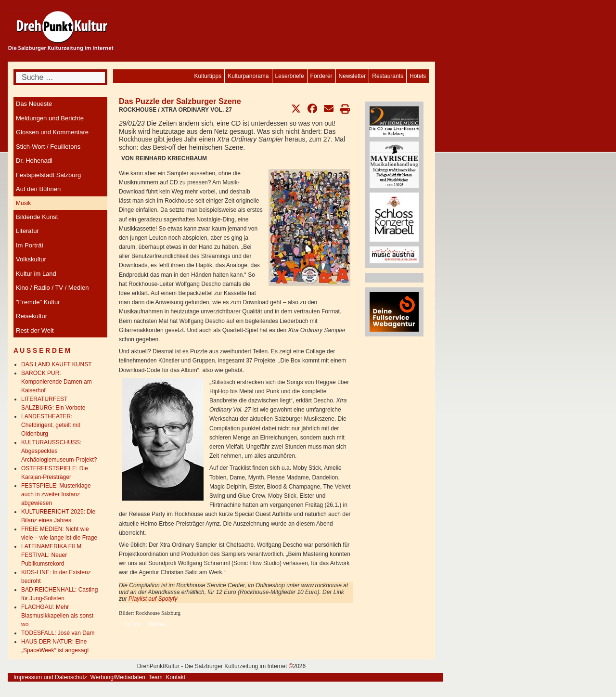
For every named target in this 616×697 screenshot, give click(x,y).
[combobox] (60, 77)
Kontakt (175, 677)
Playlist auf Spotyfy (154, 599)
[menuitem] (418, 76)
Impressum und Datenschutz (50, 677)
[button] (296, 109)
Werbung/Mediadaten (118, 677)
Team (155, 677)
